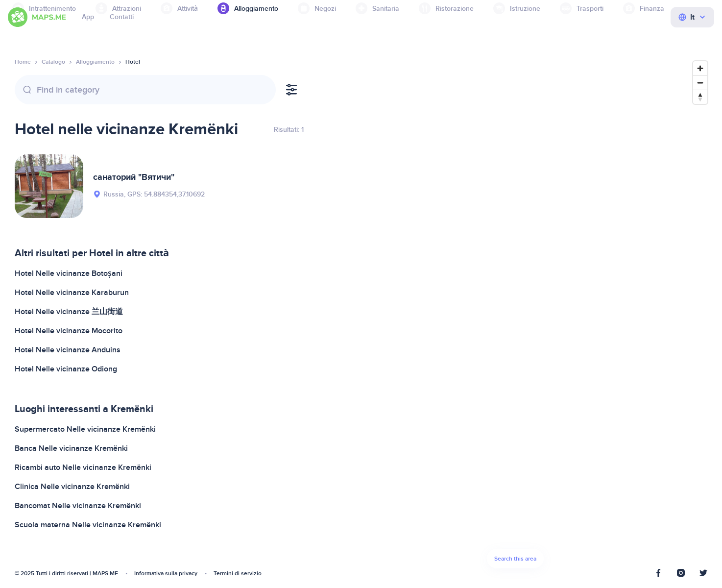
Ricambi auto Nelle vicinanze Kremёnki (83, 467)
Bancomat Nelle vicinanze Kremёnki (78, 506)
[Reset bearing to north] (700, 97)
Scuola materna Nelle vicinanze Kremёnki (88, 525)
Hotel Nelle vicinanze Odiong (66, 369)
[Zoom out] (700, 83)
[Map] (515, 317)
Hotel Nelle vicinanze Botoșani (69, 273)
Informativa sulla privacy (166, 574)
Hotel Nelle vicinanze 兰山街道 (69, 312)
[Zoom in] (700, 68)
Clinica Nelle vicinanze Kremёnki (72, 487)
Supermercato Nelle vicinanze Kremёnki (85, 429)
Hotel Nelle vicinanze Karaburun (72, 293)
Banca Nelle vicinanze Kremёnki (71, 448)
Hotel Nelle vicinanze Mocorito (69, 331)
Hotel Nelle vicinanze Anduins (68, 350)
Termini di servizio (238, 574)
